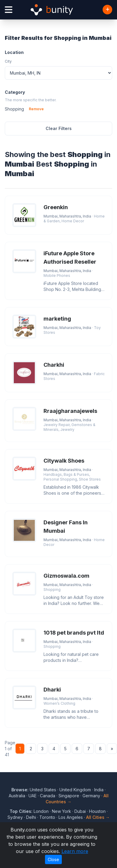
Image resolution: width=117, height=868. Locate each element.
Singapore (69, 796)
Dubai (80, 811)
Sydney (15, 817)
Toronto (47, 817)
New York (61, 811)
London (41, 811)
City (8, 61)
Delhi (31, 817)
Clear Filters (59, 128)
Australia (17, 796)
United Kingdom (75, 790)
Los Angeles (71, 817)
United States (43, 790)
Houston (97, 811)
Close (53, 859)
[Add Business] (107, 10)
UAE (33, 796)
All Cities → (98, 817)
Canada (48, 796)
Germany (91, 796)
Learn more (75, 851)
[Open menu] (9, 10)
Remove (36, 109)
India (99, 790)
